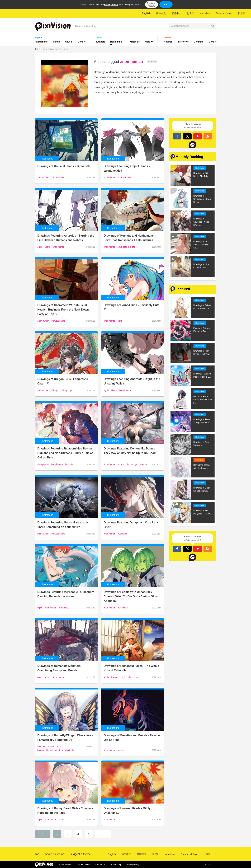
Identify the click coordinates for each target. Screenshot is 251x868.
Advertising (116, 865)
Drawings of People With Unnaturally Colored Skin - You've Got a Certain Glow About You (131, 596)
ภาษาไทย (205, 13)
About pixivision (55, 854)
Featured (168, 42)
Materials (135, 42)
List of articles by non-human (55, 49)
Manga (56, 42)
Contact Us (100, 865)
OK (166, 4)
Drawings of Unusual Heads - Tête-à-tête (64, 166)
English (146, 13)
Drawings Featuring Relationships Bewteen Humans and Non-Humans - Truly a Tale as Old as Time (66, 453)
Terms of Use (84, 865)
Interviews (183, 42)
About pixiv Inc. (66, 865)
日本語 (242, 13)
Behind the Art (116, 43)
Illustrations (41, 42)
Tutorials (100, 42)
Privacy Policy (111, 4)
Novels (69, 42)
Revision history (151, 4)
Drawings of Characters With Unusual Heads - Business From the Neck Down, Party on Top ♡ (63, 310)
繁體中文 (176, 13)
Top (37, 49)
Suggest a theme (80, 854)
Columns (199, 42)
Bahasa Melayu (224, 13)
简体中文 (161, 13)
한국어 (191, 13)
